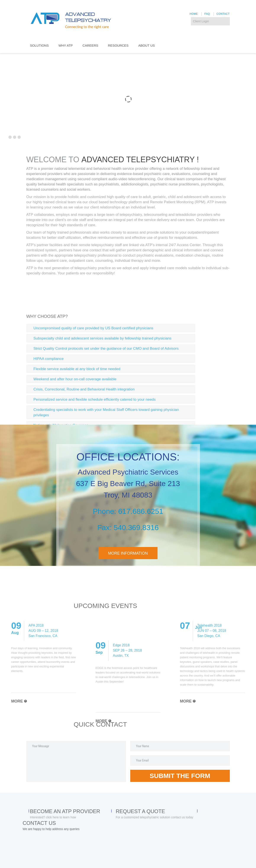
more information (128, 553)
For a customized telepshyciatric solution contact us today (155, 817)
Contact (223, 14)
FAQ (207, 14)
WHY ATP (66, 45)
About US (147, 45)
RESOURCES (118, 45)
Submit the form (180, 776)
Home (194, 14)
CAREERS (90, 45)
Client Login (201, 21)
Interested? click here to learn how (53, 817)
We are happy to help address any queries (51, 829)
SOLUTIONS (39, 45)
